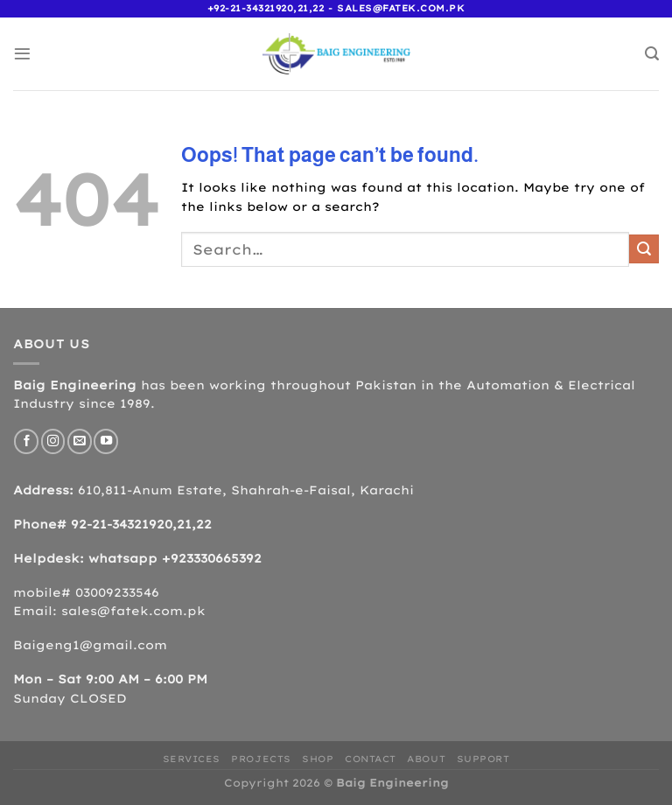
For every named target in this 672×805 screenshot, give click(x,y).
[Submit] (644, 249)
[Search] (652, 54)
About (426, 759)
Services (192, 759)
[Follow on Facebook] (26, 441)
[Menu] (22, 54)
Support (483, 759)
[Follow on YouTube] (106, 441)
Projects (261, 759)
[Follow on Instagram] (53, 441)
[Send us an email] (80, 441)
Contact (371, 759)
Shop (318, 759)
